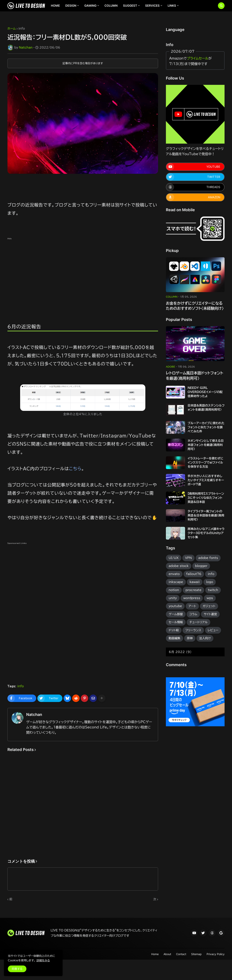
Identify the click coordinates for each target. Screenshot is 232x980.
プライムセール (198, 58)
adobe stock (179, 566)
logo (210, 582)
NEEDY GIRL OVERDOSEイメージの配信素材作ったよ (205, 392)
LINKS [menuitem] (172, 6)
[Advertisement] (83, 270)
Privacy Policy (216, 954)
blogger (201, 566)
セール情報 (176, 622)
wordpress (192, 598)
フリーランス (193, 630)
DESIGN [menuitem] (71, 6)
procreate (193, 590)
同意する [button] (17, 969)
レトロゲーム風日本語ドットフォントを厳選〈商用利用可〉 (195, 376)
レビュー (213, 630)
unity (173, 598)
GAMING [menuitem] (90, 6)
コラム (193, 614)
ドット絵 (174, 630)
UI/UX (174, 558)
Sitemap (196, 954)
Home (155, 954)
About (167, 954)
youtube (175, 606)
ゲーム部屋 (176, 614)
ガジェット (209, 606)
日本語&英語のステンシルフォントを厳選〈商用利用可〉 (206, 408)
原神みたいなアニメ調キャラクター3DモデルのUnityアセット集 (206, 533)
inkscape (176, 582)
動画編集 (174, 638)
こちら (75, 469)
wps (210, 598)
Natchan (34, 715)
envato (174, 574)
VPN (188, 558)
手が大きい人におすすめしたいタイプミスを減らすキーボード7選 (206, 480)
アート (192, 606)
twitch (213, 590)
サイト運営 (210, 614)
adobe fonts (208, 558)
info (22, 29)
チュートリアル (198, 622)
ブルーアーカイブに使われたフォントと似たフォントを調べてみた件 (206, 427)
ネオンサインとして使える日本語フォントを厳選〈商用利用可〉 (206, 445)
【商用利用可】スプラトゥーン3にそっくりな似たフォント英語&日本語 (206, 498)
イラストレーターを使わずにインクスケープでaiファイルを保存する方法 (205, 462)
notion (174, 590)
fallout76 (194, 574)
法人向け (205, 638)
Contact (181, 954)
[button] (221, 6)
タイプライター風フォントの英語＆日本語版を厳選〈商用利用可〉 (206, 515)
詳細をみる (43, 960)
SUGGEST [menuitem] (130, 6)
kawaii (195, 582)
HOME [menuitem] (55, 6)
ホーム (12, 29)
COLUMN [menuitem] (111, 6)
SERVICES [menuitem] (152, 6)
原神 (190, 638)
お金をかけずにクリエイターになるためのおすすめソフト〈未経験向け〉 (195, 306)
